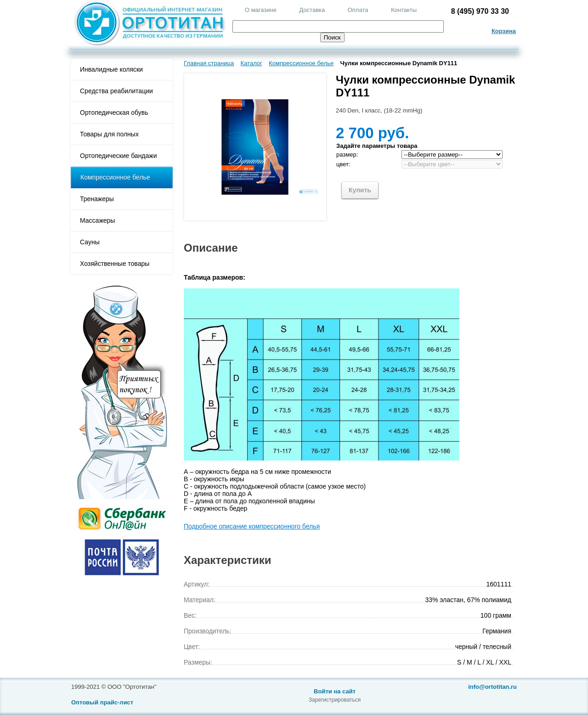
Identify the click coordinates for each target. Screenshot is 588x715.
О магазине (261, 10)
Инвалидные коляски (111, 69)
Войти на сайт (335, 691)
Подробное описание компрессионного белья (252, 526)
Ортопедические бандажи (119, 156)
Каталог (252, 63)
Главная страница (209, 63)
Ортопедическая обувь (114, 113)
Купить (360, 190)
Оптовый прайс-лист (102, 702)
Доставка (312, 10)
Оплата (358, 10)
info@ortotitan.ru (492, 687)
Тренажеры (97, 199)
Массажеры (97, 220)
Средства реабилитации (116, 91)
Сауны (90, 242)
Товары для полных (109, 134)
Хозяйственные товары (115, 264)
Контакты (404, 10)
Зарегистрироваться (335, 700)
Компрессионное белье (115, 177)
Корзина (504, 31)
